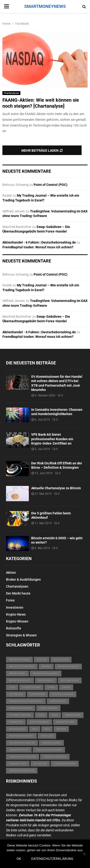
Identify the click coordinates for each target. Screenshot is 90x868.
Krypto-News (16, 614)
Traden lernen (51, 743)
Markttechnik (65, 722)
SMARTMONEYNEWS (45, 6)
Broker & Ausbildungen (23, 579)
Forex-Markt (58, 701)
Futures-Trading (20, 715)
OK (19, 859)
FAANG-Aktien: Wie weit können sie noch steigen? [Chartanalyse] (41, 103)
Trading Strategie (55, 757)
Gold (55, 715)
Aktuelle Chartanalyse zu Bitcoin (56, 488)
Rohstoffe (14, 628)
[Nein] (84, 854)
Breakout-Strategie (22, 666)
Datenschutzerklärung (52, 859)
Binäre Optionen (19, 659)
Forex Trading (48, 708)
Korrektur (16, 722)
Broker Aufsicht (68, 666)
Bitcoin (42, 659)
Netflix (61, 729)
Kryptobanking (39, 722)
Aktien (11, 573)
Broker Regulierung (46, 673)
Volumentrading (65, 764)
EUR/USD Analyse (63, 694)
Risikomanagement (21, 736)
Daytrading (37, 694)
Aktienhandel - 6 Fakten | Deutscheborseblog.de (39, 242)
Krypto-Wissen (17, 621)
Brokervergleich (20, 680)
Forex (10, 600)
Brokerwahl (46, 680)
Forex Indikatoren (21, 708)
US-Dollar (40, 764)
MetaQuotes (17, 729)
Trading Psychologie (23, 757)
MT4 (35, 729)
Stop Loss (47, 736)
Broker (46, 666)
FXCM (41, 715)
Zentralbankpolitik (22, 771)
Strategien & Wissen (21, 635)
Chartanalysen (11, 93)
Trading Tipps (18, 764)
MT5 (47, 729)
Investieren (15, 607)
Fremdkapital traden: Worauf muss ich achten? (38, 247)
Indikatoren (73, 715)
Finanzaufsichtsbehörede (26, 701)
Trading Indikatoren (49, 750)
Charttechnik (31, 687)
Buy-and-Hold (70, 680)
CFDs (12, 687)
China (51, 687)
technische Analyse (22, 743)
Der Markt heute (18, 593)
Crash (66, 687)
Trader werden (19, 750)
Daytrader (16, 694)
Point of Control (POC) (51, 185)
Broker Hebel (17, 673)
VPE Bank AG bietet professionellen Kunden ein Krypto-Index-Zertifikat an (52, 439)
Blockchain (61, 659)
